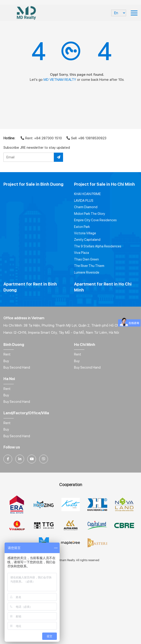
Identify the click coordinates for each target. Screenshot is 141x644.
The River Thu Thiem (89, 266)
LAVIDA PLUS (84, 201)
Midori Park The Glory (90, 214)
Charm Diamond (86, 207)
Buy (6, 361)
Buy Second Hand (17, 367)
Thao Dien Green (86, 259)
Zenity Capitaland (87, 240)
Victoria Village (85, 233)
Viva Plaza (82, 253)
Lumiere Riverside (87, 272)
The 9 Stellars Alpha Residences (98, 246)
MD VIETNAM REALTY (60, 80)
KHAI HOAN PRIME (87, 194)
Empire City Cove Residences (95, 220)
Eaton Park (82, 227)
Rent (7, 354)
